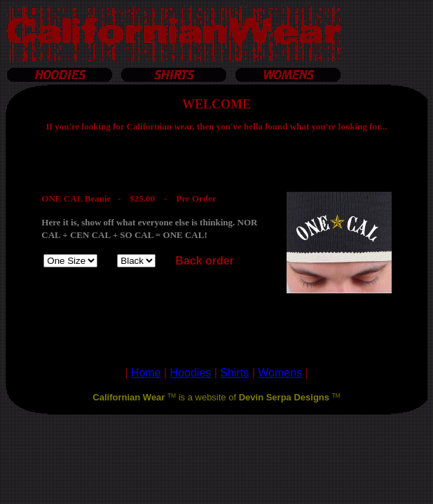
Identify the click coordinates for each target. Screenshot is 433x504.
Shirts (234, 373)
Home (146, 373)
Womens (280, 373)
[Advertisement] (216, 447)
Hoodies (191, 373)
